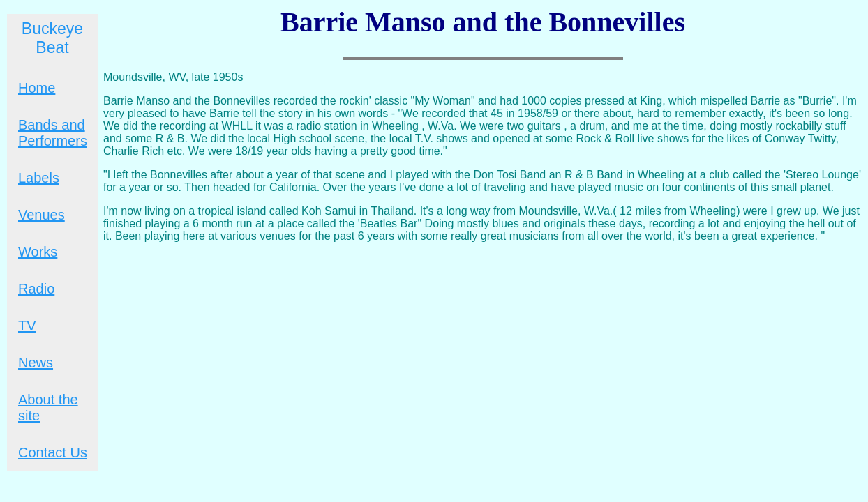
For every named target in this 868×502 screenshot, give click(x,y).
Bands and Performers (53, 133)
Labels (39, 178)
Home (37, 88)
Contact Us (53, 452)
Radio (36, 289)
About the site (48, 408)
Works (38, 252)
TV (27, 326)
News (36, 363)
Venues (42, 215)
